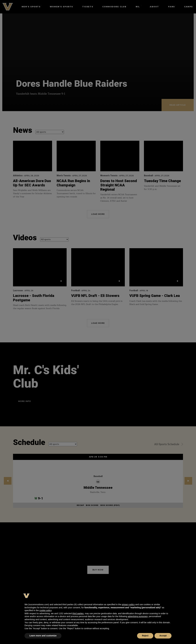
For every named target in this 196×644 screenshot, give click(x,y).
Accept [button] (163, 636)
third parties (78, 613)
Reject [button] (145, 636)
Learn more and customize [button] (43, 636)
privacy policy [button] (128, 604)
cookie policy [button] (45, 610)
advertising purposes (138, 616)
